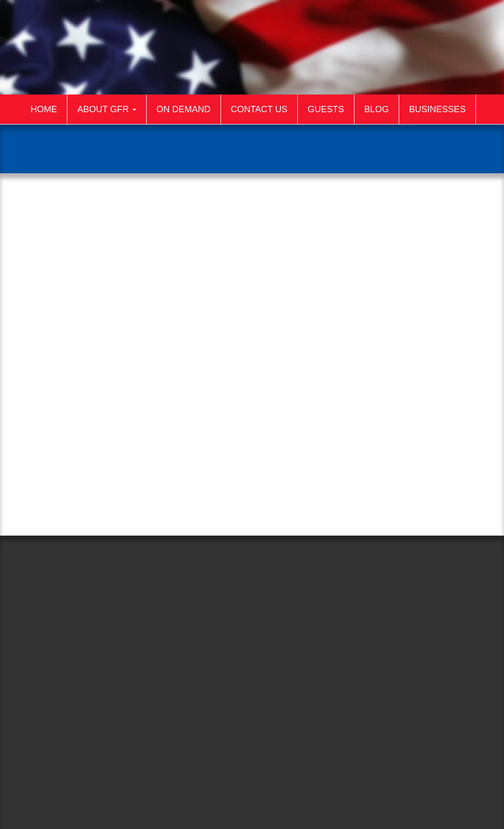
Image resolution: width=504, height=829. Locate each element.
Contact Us (259, 109)
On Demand (184, 109)
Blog (377, 109)
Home (44, 109)
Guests (326, 109)
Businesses (437, 109)
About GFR (107, 109)
